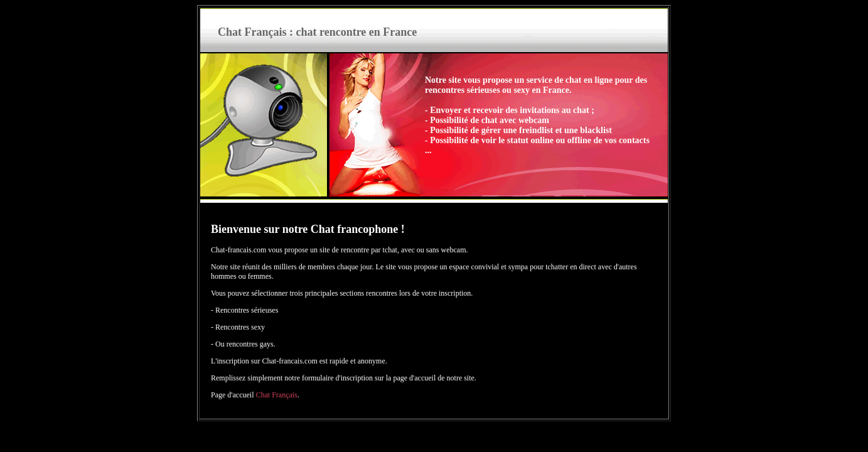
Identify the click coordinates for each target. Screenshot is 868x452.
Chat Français (276, 395)
